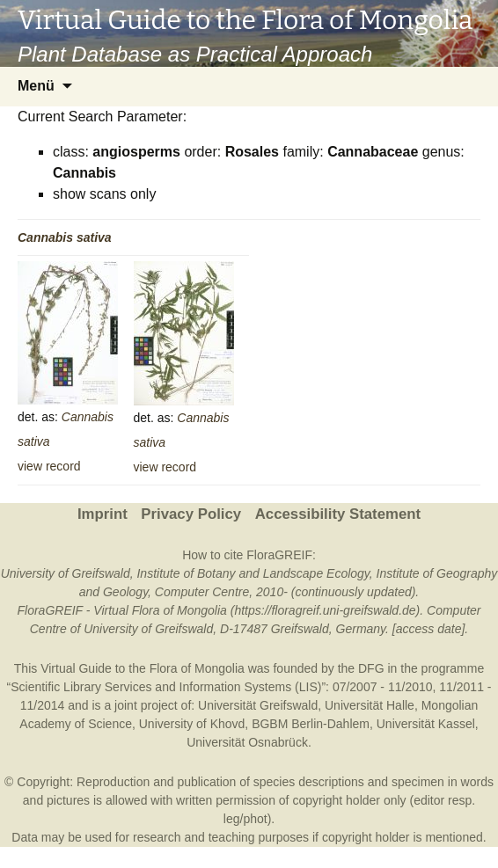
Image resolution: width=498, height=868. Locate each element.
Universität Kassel (426, 724)
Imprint (103, 514)
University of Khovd (192, 724)
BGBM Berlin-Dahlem (311, 724)
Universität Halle (370, 705)
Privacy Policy (191, 514)
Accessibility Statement (338, 514)
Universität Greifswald (258, 705)
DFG (371, 668)
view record (49, 466)
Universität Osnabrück (247, 742)
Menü (36, 86)
